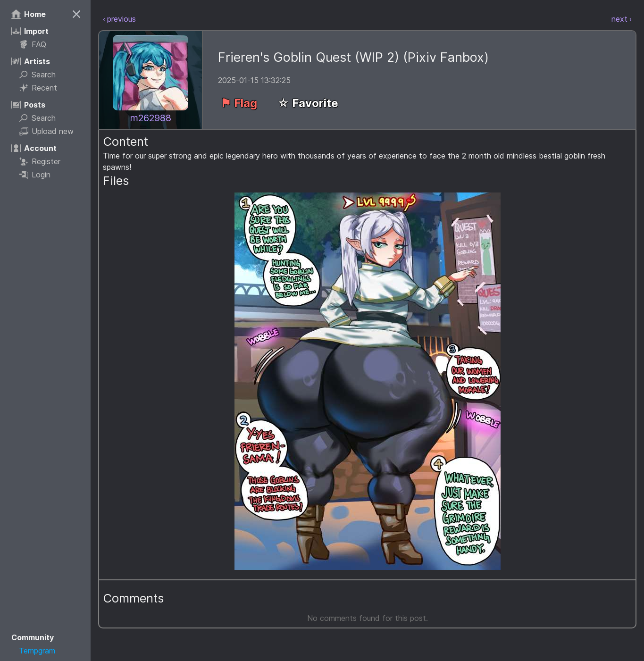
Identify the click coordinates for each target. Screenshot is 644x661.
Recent (38, 88)
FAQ (33, 44)
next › (622, 19)
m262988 (151, 118)
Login (35, 175)
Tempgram (37, 651)
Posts (28, 105)
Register (40, 161)
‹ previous (119, 19)
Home (29, 14)
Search (37, 75)
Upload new (46, 131)
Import (30, 31)
